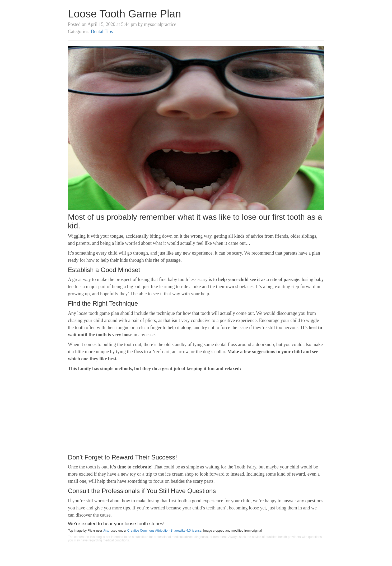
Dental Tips (102, 31)
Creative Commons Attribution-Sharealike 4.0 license (164, 531)
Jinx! (106, 531)
